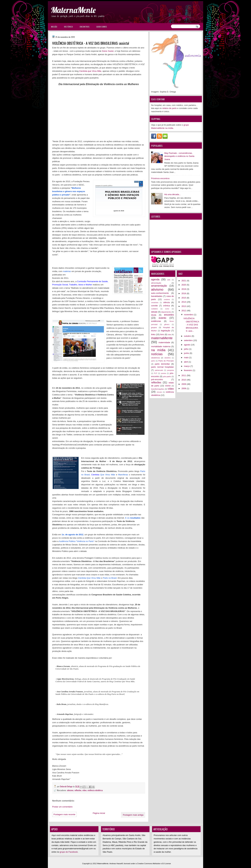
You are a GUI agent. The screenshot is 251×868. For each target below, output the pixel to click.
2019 (184, 289)
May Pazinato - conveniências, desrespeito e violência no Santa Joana (179, 156)
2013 (184, 306)
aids (169, 280)
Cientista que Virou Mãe (90, 71)
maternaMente (162, 338)
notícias (157, 354)
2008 (184, 388)
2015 (184, 298)
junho (187, 353)
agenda (155, 279)
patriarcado (159, 370)
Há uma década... (172, 194)
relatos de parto (169, 108)
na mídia (158, 350)
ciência (166, 302)
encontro (169, 315)
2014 (184, 302)
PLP (156, 373)
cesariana (155, 303)
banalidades (157, 296)
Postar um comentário (62, 807)
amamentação (159, 286)
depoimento (166, 312)
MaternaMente (73, 10)
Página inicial (99, 813)
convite (154, 306)
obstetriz (168, 358)
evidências (156, 321)
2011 (184, 375)
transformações (158, 389)
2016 (184, 293)
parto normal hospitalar (162, 367)
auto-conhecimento (160, 293)
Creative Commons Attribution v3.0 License (154, 864)
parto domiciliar (162, 364)
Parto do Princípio (166, 361)
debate (154, 312)
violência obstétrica (95, 790)
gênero (167, 324)
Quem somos (102, 27)
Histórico (68, 27)
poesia (164, 373)
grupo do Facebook (69, 852)
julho (186, 349)
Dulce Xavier (108, 51)
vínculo (159, 392)
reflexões (78, 790)
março (187, 366)
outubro (188, 336)
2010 (184, 380)
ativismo (70, 790)
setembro (189, 340)
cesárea (167, 300)
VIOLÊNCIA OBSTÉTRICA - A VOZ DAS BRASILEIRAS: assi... (191, 325)
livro (162, 334)
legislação (166, 331)
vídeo (85, 790)
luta (169, 334)
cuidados (154, 309)
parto (153, 361)
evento (162, 318)
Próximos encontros (160, 178)
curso (167, 309)
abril (186, 362)
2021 (184, 281)
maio (186, 358)
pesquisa (170, 370)
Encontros (85, 27)
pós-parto (167, 376)
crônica (166, 306)
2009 (184, 384)
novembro (189, 315)
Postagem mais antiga (133, 815)
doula (154, 315)
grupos (154, 327)
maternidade (164, 342)
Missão (54, 27)
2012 (184, 311)
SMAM (168, 386)
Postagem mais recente (64, 814)
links (153, 334)
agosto (187, 345)
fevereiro (188, 370)
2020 (184, 285)
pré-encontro (157, 379)
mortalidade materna (161, 346)
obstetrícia (155, 358)
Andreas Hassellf (116, 864)
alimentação (156, 283)
